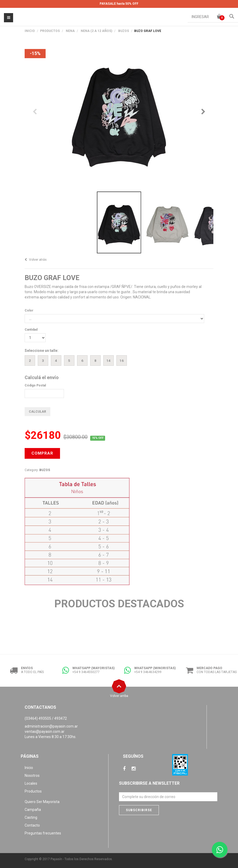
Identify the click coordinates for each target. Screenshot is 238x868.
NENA (70, 31)
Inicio (30, 31)
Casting (31, 817)
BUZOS (124, 31)
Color (29, 310)
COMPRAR (42, 453)
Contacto (32, 825)
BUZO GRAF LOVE (52, 278)
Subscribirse (139, 810)
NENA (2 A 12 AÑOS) (96, 31)
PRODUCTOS (50, 31)
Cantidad (31, 330)
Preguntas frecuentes (43, 833)
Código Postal (35, 385)
